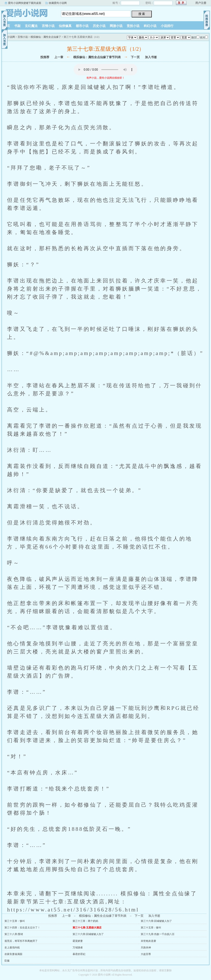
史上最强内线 (12, 948)
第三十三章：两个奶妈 (85, 921)
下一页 (135, 57)
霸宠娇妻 (78, 941)
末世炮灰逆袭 (148, 941)
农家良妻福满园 (13, 954)
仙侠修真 (65, 26)
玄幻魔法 (31, 26)
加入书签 (151, 57)
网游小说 (116, 26)
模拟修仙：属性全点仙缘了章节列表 (97, 57)
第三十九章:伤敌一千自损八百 (158, 934)
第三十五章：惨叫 (15, 921)
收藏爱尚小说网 (58, 3)
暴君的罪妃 (79, 954)
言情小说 (48, 26)
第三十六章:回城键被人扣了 (156, 921)
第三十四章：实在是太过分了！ (22, 928)
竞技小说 (133, 26)
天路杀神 (146, 948)
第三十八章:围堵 (14, 934)
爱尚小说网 (28, 13)
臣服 (7, 961)
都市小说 (82, 26)
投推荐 (45, 57)
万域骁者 (78, 948)
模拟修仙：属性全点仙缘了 (46, 37)
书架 (17, 26)
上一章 (59, 57)
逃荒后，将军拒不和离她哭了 (21, 941)
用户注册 (201, 3)
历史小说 (99, 26)
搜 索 (142, 14)
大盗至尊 (146, 954)
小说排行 (167, 26)
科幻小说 (150, 26)
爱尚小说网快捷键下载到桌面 (25, 3)
